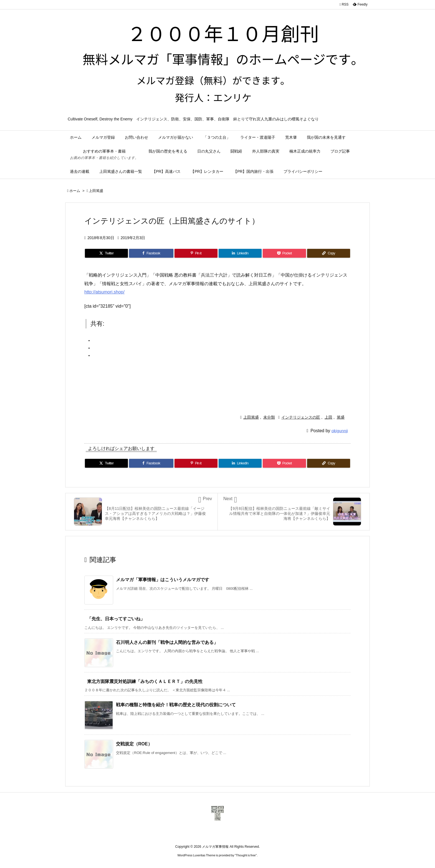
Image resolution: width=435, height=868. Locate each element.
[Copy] (329, 253)
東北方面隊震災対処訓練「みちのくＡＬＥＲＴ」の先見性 (145, 681)
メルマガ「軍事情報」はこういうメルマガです (163, 580)
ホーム (75, 191)
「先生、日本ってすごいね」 (116, 619)
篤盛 (341, 417)
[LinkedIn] (240, 253)
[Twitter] (106, 253)
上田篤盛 (96, 191)
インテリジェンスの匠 (301, 417)
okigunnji (340, 431)
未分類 (269, 417)
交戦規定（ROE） (134, 744)
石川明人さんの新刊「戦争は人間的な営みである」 (167, 642)
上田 (328, 417)
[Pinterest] (196, 253)
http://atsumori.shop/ (104, 292)
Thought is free (246, 855)
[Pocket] (284, 253)
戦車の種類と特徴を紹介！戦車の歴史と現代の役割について (176, 705)
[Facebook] (151, 253)
